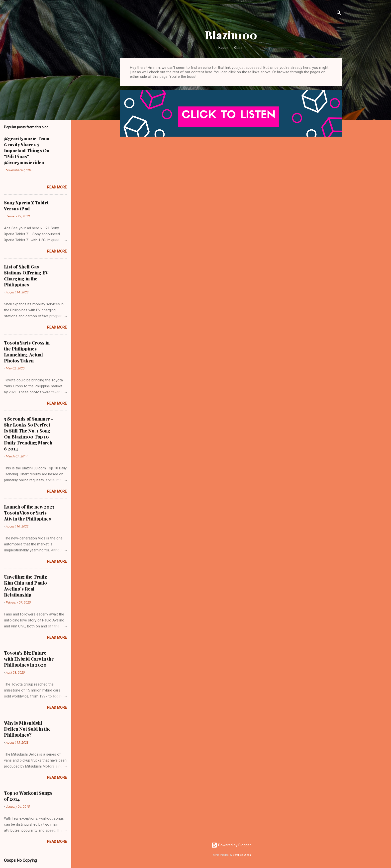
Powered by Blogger (231, 845)
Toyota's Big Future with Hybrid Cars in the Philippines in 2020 (29, 659)
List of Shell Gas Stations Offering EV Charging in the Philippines (26, 276)
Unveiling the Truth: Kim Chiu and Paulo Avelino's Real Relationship (26, 586)
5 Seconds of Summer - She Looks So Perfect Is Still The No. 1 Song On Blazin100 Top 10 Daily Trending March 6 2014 (29, 434)
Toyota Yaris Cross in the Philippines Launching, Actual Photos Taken (27, 352)
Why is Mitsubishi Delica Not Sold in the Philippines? (27, 729)
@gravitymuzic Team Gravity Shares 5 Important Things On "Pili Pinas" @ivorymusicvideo (27, 151)
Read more (57, 187)
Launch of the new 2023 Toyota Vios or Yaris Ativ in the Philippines (29, 513)
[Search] (339, 14)
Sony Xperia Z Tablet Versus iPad (26, 206)
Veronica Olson (242, 855)
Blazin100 (231, 35)
